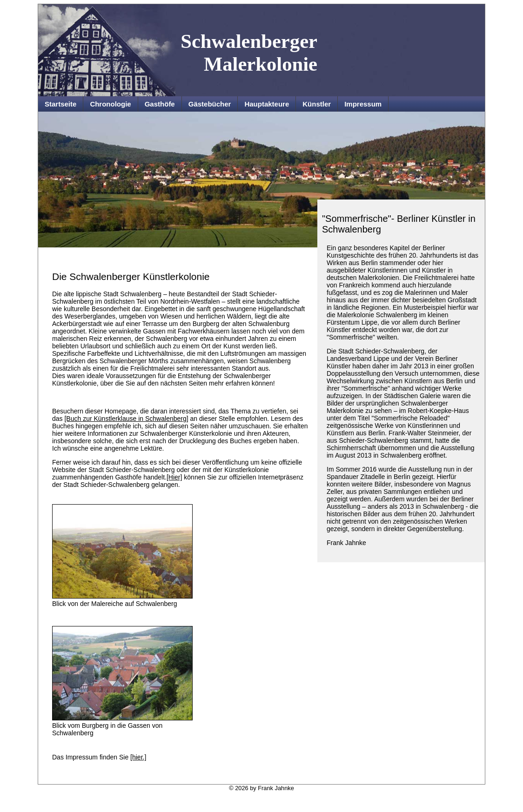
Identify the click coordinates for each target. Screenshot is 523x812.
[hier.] (138, 757)
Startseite (60, 104)
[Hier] (174, 477)
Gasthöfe (160, 104)
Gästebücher (210, 104)
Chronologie (110, 104)
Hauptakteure (267, 104)
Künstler (317, 104)
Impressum (363, 104)
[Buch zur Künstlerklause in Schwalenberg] (126, 419)
